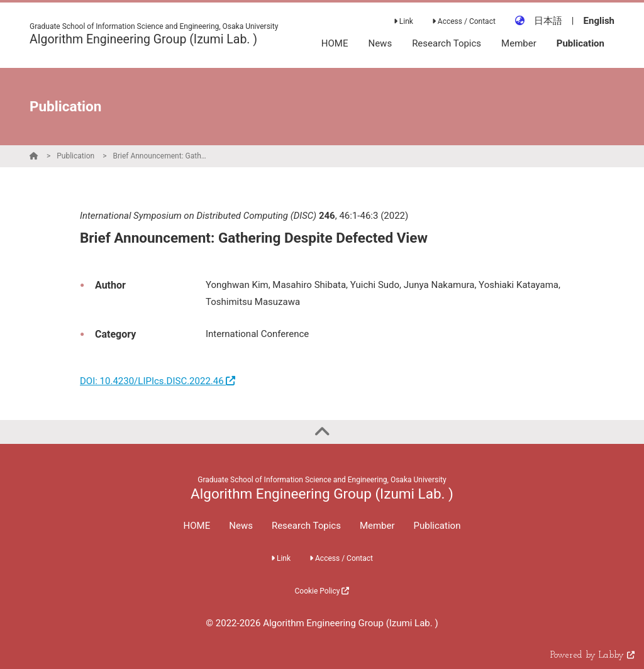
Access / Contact (464, 21)
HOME (197, 526)
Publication (75, 156)
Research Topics (306, 526)
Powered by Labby (592, 655)
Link (403, 21)
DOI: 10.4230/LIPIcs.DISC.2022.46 (158, 381)
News (241, 526)
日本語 (548, 21)
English (599, 21)
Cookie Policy (322, 591)
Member (377, 526)
